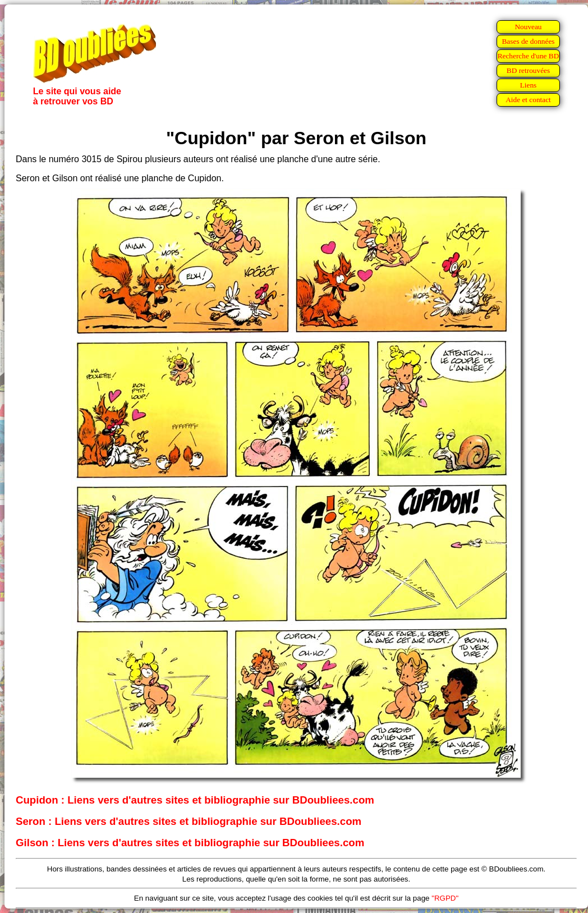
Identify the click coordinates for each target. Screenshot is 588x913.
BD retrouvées (528, 70)
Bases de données (528, 41)
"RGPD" (445, 898)
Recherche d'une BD (529, 56)
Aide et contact (528, 100)
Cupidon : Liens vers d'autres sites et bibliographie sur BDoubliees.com (195, 800)
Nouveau (528, 27)
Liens (529, 85)
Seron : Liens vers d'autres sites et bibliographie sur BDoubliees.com (189, 821)
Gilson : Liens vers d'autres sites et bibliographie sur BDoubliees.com (190, 843)
